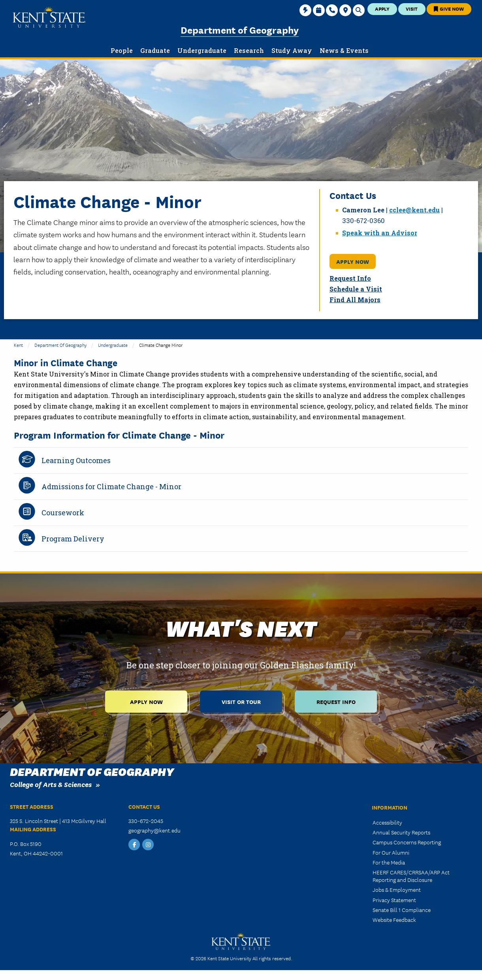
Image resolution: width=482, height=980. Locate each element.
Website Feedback (394, 919)
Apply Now (353, 261)
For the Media (389, 862)
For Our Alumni (391, 852)
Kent (18, 345)
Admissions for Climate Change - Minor (111, 486)
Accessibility (387, 822)
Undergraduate (113, 345)
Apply (382, 9)
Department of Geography (240, 29)
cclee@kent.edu (414, 210)
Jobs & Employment (397, 889)
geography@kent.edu (154, 830)
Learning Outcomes (76, 460)
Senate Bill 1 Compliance (402, 910)
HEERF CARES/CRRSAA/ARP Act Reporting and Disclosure (411, 876)
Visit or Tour (241, 701)
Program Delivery (73, 539)
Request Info (350, 278)
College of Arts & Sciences (51, 784)
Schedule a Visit (356, 289)
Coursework (63, 513)
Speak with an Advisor (380, 233)
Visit (412, 9)
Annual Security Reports (401, 832)
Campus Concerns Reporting (407, 842)
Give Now (449, 9)
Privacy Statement (394, 900)
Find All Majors (355, 300)
